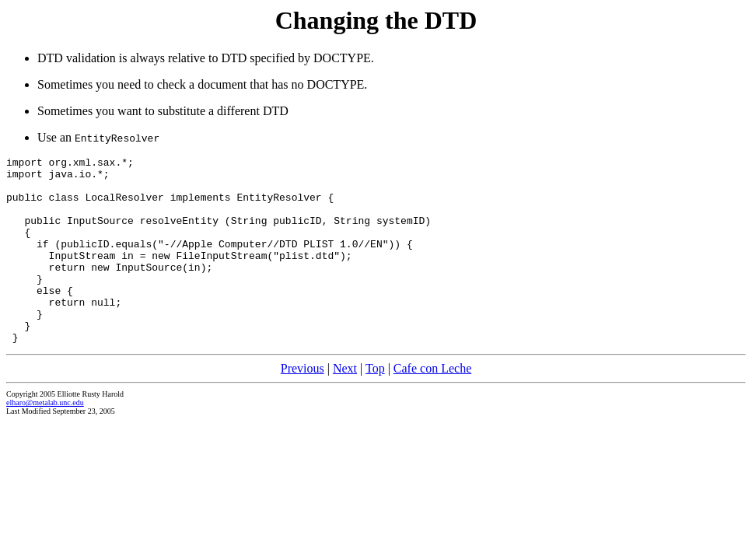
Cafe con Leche (432, 406)
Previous (303, 406)
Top (375, 406)
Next (345, 406)
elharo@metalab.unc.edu (45, 440)
